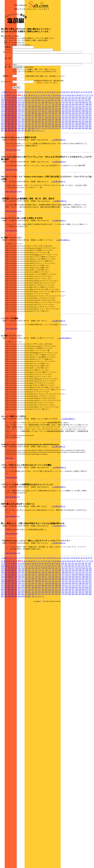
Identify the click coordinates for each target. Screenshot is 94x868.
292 (73, 138)
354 (9, 145)
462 (9, 154)
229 (43, 134)
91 (40, 123)
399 (70, 147)
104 (76, 123)
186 (80, 130)
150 (50, 127)
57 (51, 121)
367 (53, 145)
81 (16, 123)
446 (46, 151)
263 (66, 136)
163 (2, 130)
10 (29, 117)
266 (77, 136)
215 (87, 132)
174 (39, 130)
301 (13, 140)
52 (39, 121)
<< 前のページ (7, 117)
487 (2, 156)
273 (9, 138)
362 (36, 145)
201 (39, 132)
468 (29, 154)
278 (26, 138)
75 (2, 123)
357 (19, 145)
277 (23, 138)
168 (19, 130)
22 (57, 117)
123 (49, 125)
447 (50, 151)
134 (86, 125)
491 (16, 156)
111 (9, 125)
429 (80, 149)
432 (90, 149)
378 (90, 145)
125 (55, 125)
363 (39, 145)
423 (60, 149)
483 (80, 154)
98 (57, 123)
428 (76, 149)
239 (77, 134)
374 (77, 145)
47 (27, 121)
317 (66, 140)
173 (36, 130)
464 (16, 154)
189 (90, 130)
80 (14, 123)
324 (90, 140)
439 (23, 151)
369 (60, 145)
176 (46, 130)
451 (63, 151)
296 (87, 138)
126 (59, 125)
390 (39, 147)
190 (2, 132)
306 (29, 140)
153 (60, 127)
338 (46, 143)
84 (24, 123)
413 (26, 149)
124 (52, 125)
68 (78, 121)
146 (36, 127)
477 (60, 154)
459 (90, 151)
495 (29, 156)
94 (48, 123)
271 (2, 138)
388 (33, 147)
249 (19, 136)
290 (66, 138)
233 (56, 134)
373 (73, 145)
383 (16, 147)
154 (63, 127)
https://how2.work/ (12, 195)
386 (26, 147)
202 (43, 132)
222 (19, 134)
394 (53, 147)
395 (56, 147)
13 (36, 117)
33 (84, 117)
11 (31, 117)
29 (74, 117)
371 (66, 145)
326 (6, 143)
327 (9, 143)
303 (19, 140)
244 (2, 136)
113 (16, 125)
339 (50, 143)
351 (90, 143)
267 (80, 136)
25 (65, 117)
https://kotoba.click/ (12, 354)
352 (2, 145)
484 (83, 154)
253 (33, 136)
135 (89, 125)
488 (6, 156)
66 (73, 121)
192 (9, 132)
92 (43, 123)
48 (29, 121)
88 (33, 123)
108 (90, 123)
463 (13, 154)
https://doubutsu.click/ (13, 542)
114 (19, 125)
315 (60, 140)
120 (39, 125)
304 (23, 140)
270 (90, 136)
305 (26, 140)
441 (29, 151)
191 (6, 132)
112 (12, 125)
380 (6, 147)
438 (19, 151)
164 (6, 130)
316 (63, 140)
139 (13, 127)
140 (16, 127)
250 (23, 136)
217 (2, 134)
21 (55, 117)
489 (9, 156)
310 (43, 140)
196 (23, 132)
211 (73, 132)
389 (36, 147)
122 (45, 125)
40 (9, 121)
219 (9, 134)
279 (29, 138)
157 (73, 127)
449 (56, 151)
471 (39, 154)
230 (46, 134)
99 (60, 123)
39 (7, 121)
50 (34, 121)
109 (2, 125)
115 (22, 125)
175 (43, 130)
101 (66, 123)
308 (36, 140)
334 (33, 143)
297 (90, 138)
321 (80, 140)
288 (60, 138)
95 (50, 123)
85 (26, 123)
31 (79, 117)
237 (70, 134)
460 (2, 154)
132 (79, 125)
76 (4, 123)
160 (83, 127)
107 (86, 123)
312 (49, 140)
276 (19, 138)
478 (63, 154)
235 (63, 134)
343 (63, 143)
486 (90, 154)
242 (87, 134)
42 (14, 121)
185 (77, 130)
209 (66, 132)
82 (19, 123)
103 (73, 123)
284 (46, 138)
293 (77, 138)
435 (9, 151)
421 (53, 149)
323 (87, 140)
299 (6, 140)
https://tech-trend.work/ (13, 175)
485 (87, 154)
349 (83, 143)
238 (73, 134)
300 (9, 140)
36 (91, 117)
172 (33, 130)
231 (50, 134)
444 (39, 151)
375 (80, 145)
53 (41, 121)
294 (80, 138)
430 (83, 149)
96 (52, 123)
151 (53, 127)
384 (19, 147)
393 (50, 147)
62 (63, 121)
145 (33, 127)
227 (36, 134)
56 (49, 121)
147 (39, 127)
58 (53, 121)
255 (39, 136)
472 (43, 154)
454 (73, 151)
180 (60, 130)
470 (36, 154)
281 (36, 138)
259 (53, 136)
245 (6, 136)
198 (29, 132)
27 (69, 117)
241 (83, 134)
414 (29, 149)
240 (80, 134)
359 (26, 145)
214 (83, 132)
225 (29, 134)
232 (53, 134)
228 (39, 134)
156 (70, 127)
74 (92, 121)
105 (79, 123)
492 (19, 156)
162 (90, 127)
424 (63, 149)
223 (23, 134)
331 (23, 143)
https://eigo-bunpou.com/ (14, 236)
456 (80, 151)
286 (53, 138)
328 (13, 143)
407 (6, 149)
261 (60, 136)
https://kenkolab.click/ (13, 522)
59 (56, 121)
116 (25, 125)
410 (16, 149)
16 (43, 117)
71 (85, 121)
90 (38, 123)
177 (50, 130)
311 (46, 140)
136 (2, 127)
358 (23, 145)
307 (33, 140)
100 (63, 123)
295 (83, 138)
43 (16, 121)
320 (76, 140)
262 (63, 136)
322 (83, 140)
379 (2, 147)
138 (9, 127)
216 (90, 132)
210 (70, 132)
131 (76, 125)
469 (33, 154)
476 (56, 154)
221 (16, 134)
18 (48, 117)
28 (72, 117)
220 (13, 134)
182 (66, 130)
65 (70, 121)
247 (13, 136)
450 (60, 151)
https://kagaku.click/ (12, 559)
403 (83, 147)
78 (9, 123)
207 (60, 132)
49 (32, 121)
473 (46, 154)
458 (87, 151)
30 (77, 117)
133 (82, 125)
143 (26, 127)
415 (33, 149)
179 (56, 130)
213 (80, 132)
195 (19, 132)
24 (62, 117)
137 (6, 127)
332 (26, 143)
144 (29, 127)
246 (9, 136)
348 (80, 143)
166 (13, 130)
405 (90, 147)
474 (50, 154)
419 (46, 149)
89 (36, 123)
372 (70, 145)
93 (45, 123)
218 (6, 134)
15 (41, 117)
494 (26, 156)
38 (4, 121)
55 (46, 121)
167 (16, 130)
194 (16, 132)
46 (25, 121)
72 (87, 121)
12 (33, 117)
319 (73, 140)
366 (50, 145)
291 (70, 138)
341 (56, 143)
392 (46, 147)
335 (36, 143)
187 (83, 130)
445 (43, 151)
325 (2, 143)
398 (66, 147)
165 (9, 130)
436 (13, 151)
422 (56, 149)
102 (69, 123)
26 (67, 117)
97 (55, 123)
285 (50, 138)
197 (26, 132)
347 (77, 143)
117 (29, 125)
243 (90, 134)
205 (53, 132)
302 (16, 140)
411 (19, 149)
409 (13, 149)
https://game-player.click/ (14, 217)
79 (12, 123)
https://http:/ (10, 483)
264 (70, 136)
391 (43, 147)
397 (63, 147)
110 (6, 125)
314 (56, 140)
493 (23, 156)
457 (83, 151)
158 (77, 127)
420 (49, 149)
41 (12, 121)
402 (80, 147)
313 (53, 140)
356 (16, 145)
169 (23, 130)
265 (73, 136)
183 (70, 130)
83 (21, 123)
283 (43, 138)
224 (26, 134)
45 (22, 121)
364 (43, 145)
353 (6, 145)
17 (45, 117)
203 (46, 132)
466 (23, 154)
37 (2, 121)
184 (73, 130)
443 (36, 151)
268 (83, 136)
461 (6, 154)
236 (66, 134)
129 (69, 125)
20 (53, 117)
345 (70, 143)
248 (16, 136)
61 (61, 121)
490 (13, 156)
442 (33, 151)
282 (39, 138)
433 (2, 151)
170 (26, 130)
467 (26, 154)
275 (16, 138)
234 (60, 134)
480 (70, 154)
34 (86, 117)
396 (60, 147)
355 (13, 145)
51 (37, 121)
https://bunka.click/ (12, 503)
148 (43, 127)
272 (6, 138)
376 (83, 145)
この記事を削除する (58, 165)
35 (89, 117)
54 (44, 121)
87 (31, 123)
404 (87, 147)
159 (80, 127)
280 (33, 138)
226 (33, 134)
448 (53, 151)
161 (87, 127)
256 (43, 136)
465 (19, 154)
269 (87, 136)
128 (66, 125)
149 (46, 127)
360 (29, 145)
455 (77, 151)
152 (56, 127)
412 (23, 149)
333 (29, 143)
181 (63, 130)
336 (39, 143)
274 (13, 138)
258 (50, 136)
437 (16, 151)
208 (63, 132)
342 (60, 143)
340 (53, 143)
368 (56, 145)
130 (72, 125)
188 (87, 130)
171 (29, 130)
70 (82, 121)
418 (43, 149)
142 (23, 127)
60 (58, 121)
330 (19, 143)
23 (60, 117)
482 (77, 154)
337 (43, 143)
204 (50, 132)
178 (53, 130)
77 (7, 123)
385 (23, 147)
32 (81, 117)
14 (38, 117)
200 (36, 132)
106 (83, 123)
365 (46, 145)
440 (26, 151)
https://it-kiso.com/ (12, 256)
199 (33, 132)
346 (73, 143)
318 (70, 140)
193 (13, 132)
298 (2, 140)
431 (87, 149)
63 (65, 121)
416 (36, 149)
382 (13, 147)
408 (9, 149)
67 (75, 121)
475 (53, 154)
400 (73, 147)
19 (50, 117)
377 (87, 145)
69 (80, 121)
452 (66, 151)
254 (36, 136)
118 (32, 125)
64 (68, 121)
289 (63, 138)
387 (29, 147)
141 (19, 127)
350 (87, 143)
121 (42, 125)
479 (66, 154)
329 (16, 143)
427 (73, 149)
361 (33, 145)
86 (28, 123)
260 (56, 136)
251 (26, 136)
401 (77, 147)
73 (90, 121)
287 (56, 138)
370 (63, 145)
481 (73, 154)
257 (46, 136)
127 (62, 125)
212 (76, 132)
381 (9, 147)
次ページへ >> (38, 156)
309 (39, 140)
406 (2, 149)
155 (66, 127)
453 (70, 151)
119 (35, 125)
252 (29, 136)
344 (66, 143)
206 (56, 132)
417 (39, 149)
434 (6, 151)
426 (70, 149)
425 (66, 149)
